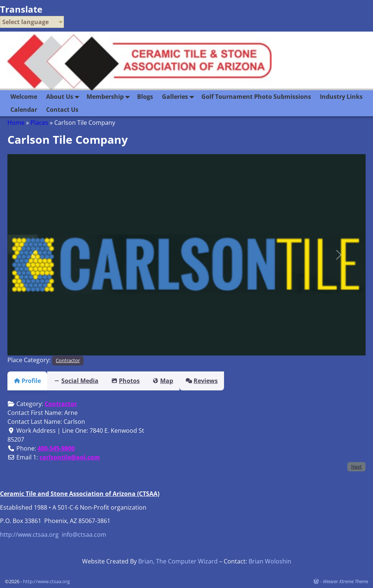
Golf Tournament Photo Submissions (256, 97)
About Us (64, 97)
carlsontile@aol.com (70, 457)
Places (39, 123)
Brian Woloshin (270, 561)
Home (16, 123)
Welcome (24, 97)
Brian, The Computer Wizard (178, 561)
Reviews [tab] (220, 381)
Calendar (24, 110)
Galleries (179, 97)
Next (356, 467)
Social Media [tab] (80, 381)
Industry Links (341, 97)
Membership (110, 97)
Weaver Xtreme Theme (346, 581)
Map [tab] (176, 381)
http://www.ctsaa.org (29, 535)
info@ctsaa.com (84, 535)
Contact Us (62, 110)
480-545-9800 (56, 448)
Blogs (145, 97)
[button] (34, 255)
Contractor (68, 360)
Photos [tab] (134, 381)
